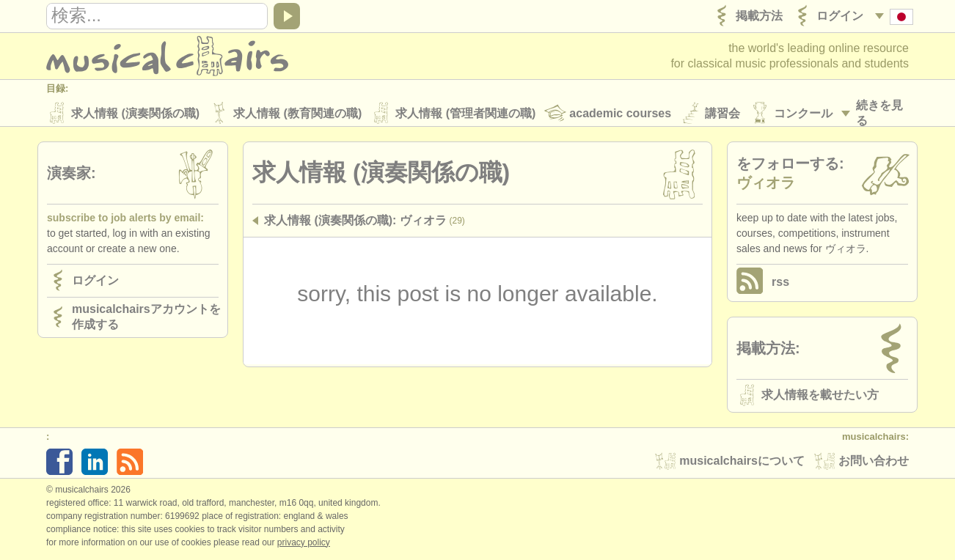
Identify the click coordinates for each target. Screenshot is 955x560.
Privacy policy (304, 545)
